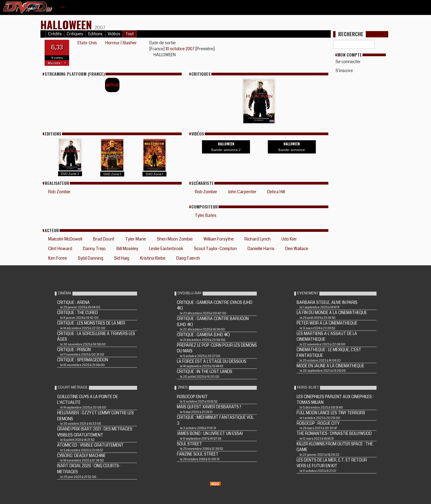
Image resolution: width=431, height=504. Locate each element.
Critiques (75, 34)
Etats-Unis (87, 43)
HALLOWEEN (67, 24)
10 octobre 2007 (180, 49)
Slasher (130, 43)
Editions (95, 34)
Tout (130, 34)
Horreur (113, 43)
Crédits (55, 34)
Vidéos (114, 34)
